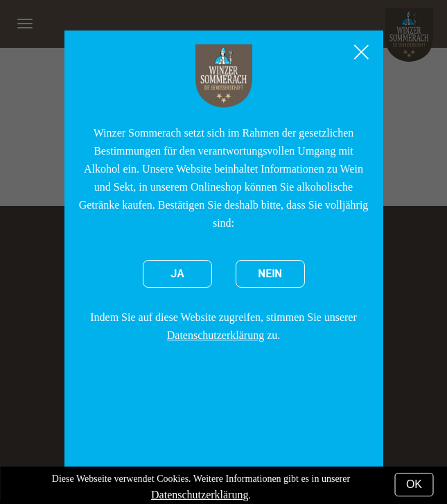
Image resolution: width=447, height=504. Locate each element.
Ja (177, 274)
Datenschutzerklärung (216, 335)
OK (414, 484)
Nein (270, 274)
